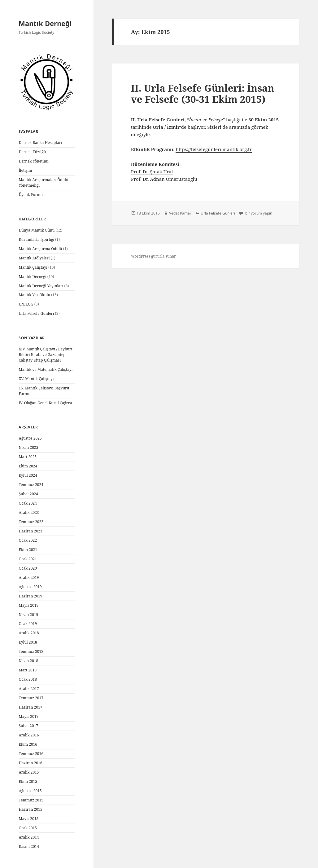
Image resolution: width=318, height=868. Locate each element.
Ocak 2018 (28, 679)
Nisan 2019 (28, 615)
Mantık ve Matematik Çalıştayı (46, 369)
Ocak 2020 (28, 568)
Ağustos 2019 (30, 587)
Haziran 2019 (30, 596)
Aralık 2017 (29, 689)
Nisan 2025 (28, 447)
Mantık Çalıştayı (33, 267)
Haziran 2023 (30, 531)
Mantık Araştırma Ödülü (40, 249)
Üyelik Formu (31, 195)
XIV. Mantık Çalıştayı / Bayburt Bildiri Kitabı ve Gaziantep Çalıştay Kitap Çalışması (45, 355)
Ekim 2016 (28, 744)
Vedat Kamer (180, 213)
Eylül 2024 (28, 475)
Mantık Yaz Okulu (34, 295)
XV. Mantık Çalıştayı (36, 379)
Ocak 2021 (28, 559)
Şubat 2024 (28, 494)
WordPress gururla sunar (153, 256)
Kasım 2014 (29, 846)
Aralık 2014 (29, 837)
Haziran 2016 (30, 763)
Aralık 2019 (29, 577)
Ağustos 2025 (30, 438)
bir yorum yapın (258, 213)
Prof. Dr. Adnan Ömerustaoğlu (164, 179)
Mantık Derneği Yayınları (41, 286)
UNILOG (26, 304)
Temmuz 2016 (31, 754)
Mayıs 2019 (28, 605)
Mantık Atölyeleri (34, 258)
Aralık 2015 (29, 772)
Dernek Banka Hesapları (40, 143)
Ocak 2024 (28, 503)
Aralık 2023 (29, 512)
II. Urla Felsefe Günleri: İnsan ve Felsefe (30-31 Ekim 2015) (203, 93)
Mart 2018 (28, 670)
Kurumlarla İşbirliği (36, 239)
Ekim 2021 (28, 550)
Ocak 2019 (28, 624)
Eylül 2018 (28, 642)
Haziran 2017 (30, 707)
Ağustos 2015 (30, 791)
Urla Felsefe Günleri (36, 313)
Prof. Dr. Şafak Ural (152, 171)
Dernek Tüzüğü (32, 152)
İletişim (25, 170)
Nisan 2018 (28, 661)
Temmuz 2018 (31, 651)
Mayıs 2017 (28, 716)
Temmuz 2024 (31, 485)
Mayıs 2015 (28, 819)
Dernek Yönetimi (33, 161)
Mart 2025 (28, 457)
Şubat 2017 (28, 726)
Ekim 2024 (28, 466)
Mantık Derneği (45, 23)
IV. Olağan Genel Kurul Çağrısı (45, 403)
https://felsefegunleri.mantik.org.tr (214, 149)
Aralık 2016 (29, 735)
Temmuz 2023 (31, 522)
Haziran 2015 (30, 809)
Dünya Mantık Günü (37, 230)
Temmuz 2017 (31, 698)
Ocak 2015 (28, 828)
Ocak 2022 (28, 540)
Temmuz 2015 (31, 800)
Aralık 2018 (29, 633)
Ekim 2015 (28, 781)
